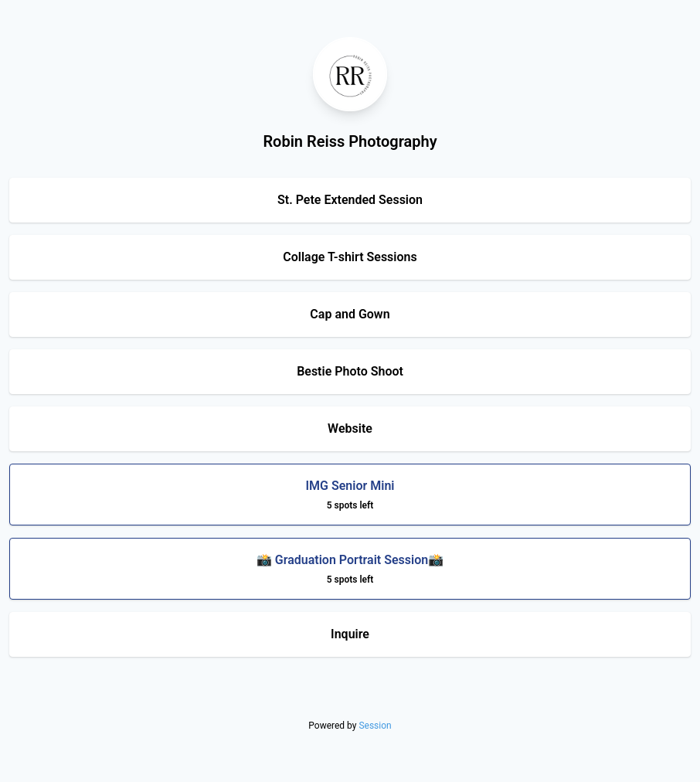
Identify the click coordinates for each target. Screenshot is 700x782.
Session (375, 726)
